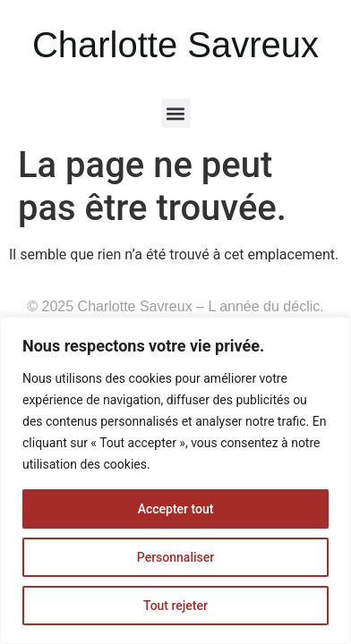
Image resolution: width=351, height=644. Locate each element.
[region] (175, 480)
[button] (176, 113)
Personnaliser (175, 557)
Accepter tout (176, 509)
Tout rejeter (175, 606)
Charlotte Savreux (175, 45)
